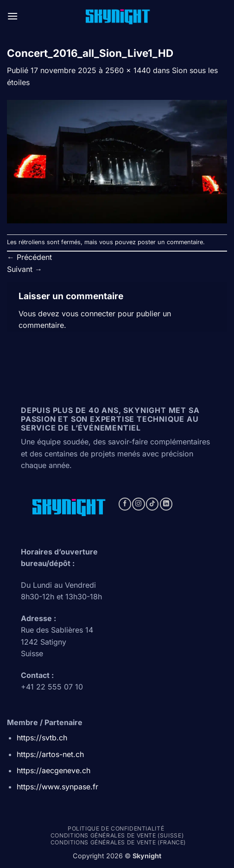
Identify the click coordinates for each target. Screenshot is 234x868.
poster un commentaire (170, 242)
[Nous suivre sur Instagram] (138, 504)
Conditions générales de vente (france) (118, 842)
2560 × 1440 (128, 70)
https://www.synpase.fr (57, 787)
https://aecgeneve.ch (54, 770)
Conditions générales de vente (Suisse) (117, 835)
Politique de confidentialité (116, 828)
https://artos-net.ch (50, 754)
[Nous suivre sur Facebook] (125, 504)
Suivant (25, 269)
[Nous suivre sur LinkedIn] (166, 504)
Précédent (29, 257)
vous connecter (89, 314)
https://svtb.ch (42, 738)
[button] (13, 16)
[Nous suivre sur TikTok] (152, 504)
